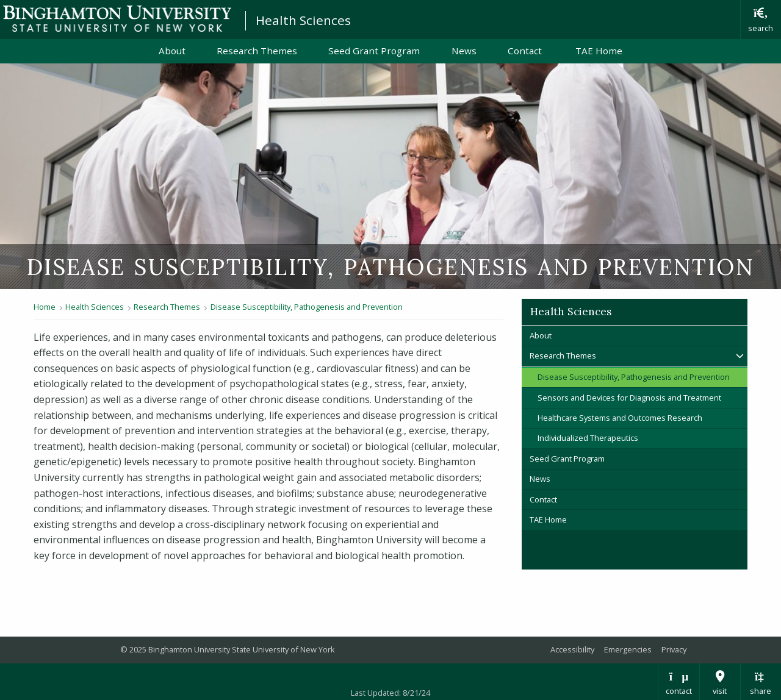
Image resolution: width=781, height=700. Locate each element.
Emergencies (628, 649)
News (464, 51)
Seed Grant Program (374, 51)
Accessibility (572, 649)
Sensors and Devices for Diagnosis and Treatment (629, 398)
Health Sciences (303, 20)
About (172, 51)
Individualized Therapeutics (588, 438)
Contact (526, 51)
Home (45, 307)
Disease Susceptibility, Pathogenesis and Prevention (307, 307)
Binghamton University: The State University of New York (117, 19)
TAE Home (599, 51)
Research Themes (257, 51)
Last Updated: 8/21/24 (390, 693)
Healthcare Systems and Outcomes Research (620, 418)
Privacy (674, 649)
